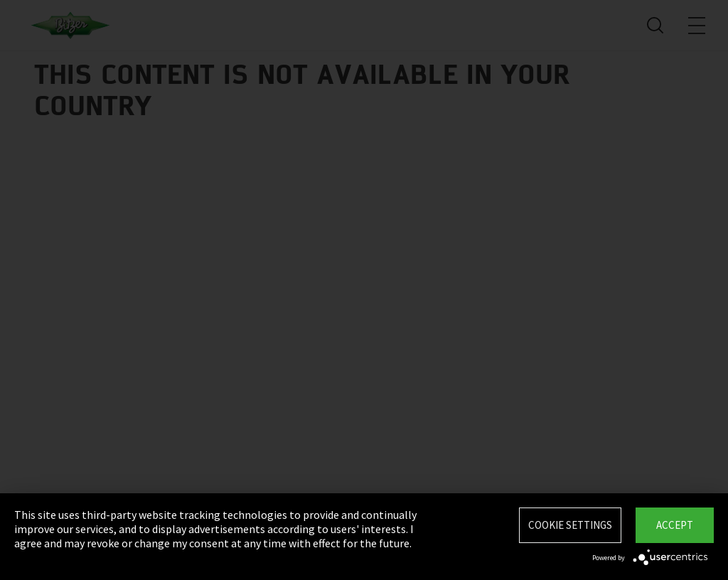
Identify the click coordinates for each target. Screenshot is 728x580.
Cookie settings (570, 525)
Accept (675, 525)
